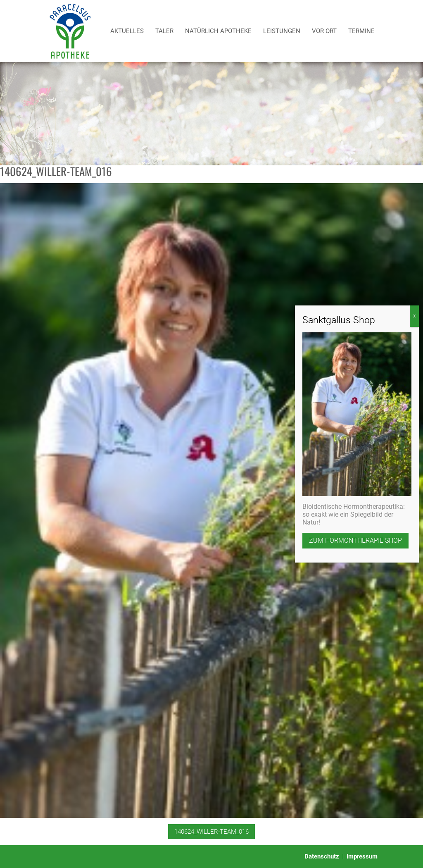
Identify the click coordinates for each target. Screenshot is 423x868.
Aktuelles (127, 31)
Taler (164, 31)
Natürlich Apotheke (218, 31)
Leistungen (282, 31)
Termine (361, 31)
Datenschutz (322, 856)
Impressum (362, 856)
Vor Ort (324, 31)
